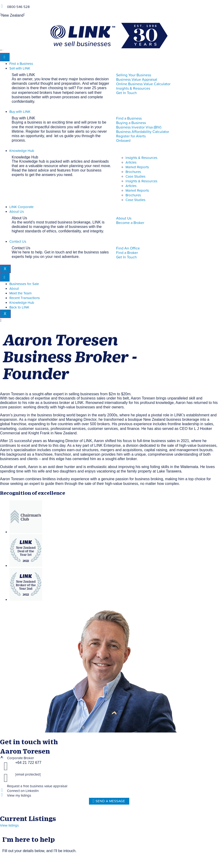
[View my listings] (2, 795)
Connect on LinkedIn (23, 791)
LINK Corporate (21, 207)
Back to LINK (19, 307)
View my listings (19, 796)
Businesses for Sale (24, 284)
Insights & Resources (141, 158)
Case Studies (135, 177)
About (14, 289)
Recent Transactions (25, 298)
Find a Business (21, 64)
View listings (9, 826)
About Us (17, 212)
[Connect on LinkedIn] (2, 790)
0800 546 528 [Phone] (18, 7)
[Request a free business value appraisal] (2, 786)
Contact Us (18, 242)
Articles (131, 163)
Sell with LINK (20, 68)
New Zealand (12, 15)
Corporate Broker (20, 758)
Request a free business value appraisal (37, 786)
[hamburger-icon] (5, 57)
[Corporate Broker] (2, 757)
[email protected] (28, 775)
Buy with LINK (20, 112)
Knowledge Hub (22, 151)
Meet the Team (20, 293)
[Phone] (2, 6)
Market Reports (137, 167)
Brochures (133, 172)
